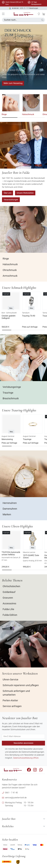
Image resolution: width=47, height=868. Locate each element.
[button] (39, 14)
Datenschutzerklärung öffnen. (26, 758)
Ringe (5, 114)
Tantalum (26, 313)
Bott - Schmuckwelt (10, 313)
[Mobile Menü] (3, 14)
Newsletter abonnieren (23, 743)
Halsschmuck (28, 114)
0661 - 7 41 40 (11, 793)
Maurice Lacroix (29, 552)
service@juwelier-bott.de (16, 798)
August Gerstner (8, 436)
